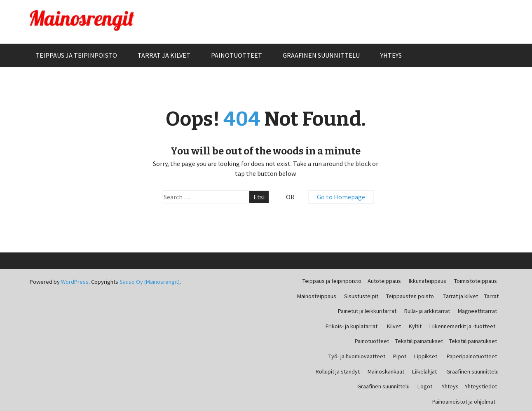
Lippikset (426, 356)
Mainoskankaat (386, 371)
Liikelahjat (424, 371)
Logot (425, 386)
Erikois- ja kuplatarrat (352, 326)
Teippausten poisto (410, 296)
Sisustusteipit (361, 296)
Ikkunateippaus (428, 281)
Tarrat (491, 296)
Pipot (400, 356)
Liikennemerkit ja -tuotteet (462, 326)
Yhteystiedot (481, 386)
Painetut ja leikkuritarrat (367, 311)
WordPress (75, 282)
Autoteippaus (384, 281)
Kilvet (394, 326)
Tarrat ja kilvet (164, 55)
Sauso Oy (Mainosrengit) (150, 282)
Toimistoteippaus (476, 281)
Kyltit (415, 326)
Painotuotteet (237, 55)
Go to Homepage (341, 197)
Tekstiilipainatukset (419, 341)
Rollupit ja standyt (338, 371)
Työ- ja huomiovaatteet (357, 356)
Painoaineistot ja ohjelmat (464, 402)
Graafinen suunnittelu (321, 55)
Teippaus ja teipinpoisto (76, 55)
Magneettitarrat (477, 311)
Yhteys (391, 55)
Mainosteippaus (317, 296)
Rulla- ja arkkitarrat (427, 311)
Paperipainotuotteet (472, 356)
